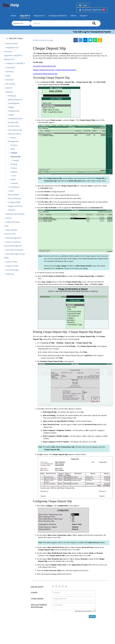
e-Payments (14, 187)
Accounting (10, 67)
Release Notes (12, 43)
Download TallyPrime (92, 10)
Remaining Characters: (85, 611)
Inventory (10, 71)
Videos (73, 16)
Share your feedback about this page (39, 606)
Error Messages (12, 270)
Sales (8, 76)
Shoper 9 (84, 16)
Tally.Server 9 (39, 16)
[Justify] (14, 39)
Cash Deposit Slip (15, 130)
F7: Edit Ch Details (49, 208)
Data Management (13, 238)
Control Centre (12, 262)
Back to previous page (43, 40)
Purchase (10, 80)
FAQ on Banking (14, 198)
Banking (9, 92)
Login (83, 5)
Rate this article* (37, 587)
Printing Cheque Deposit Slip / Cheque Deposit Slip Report (55, 70)
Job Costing (10, 84)
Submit (92, 616)
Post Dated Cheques (14, 179)
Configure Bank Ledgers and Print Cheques (15, 206)
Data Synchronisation (15, 250)
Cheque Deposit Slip (87, 120)
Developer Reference (58, 16)
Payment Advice (14, 134)
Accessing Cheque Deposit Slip (44, 66)
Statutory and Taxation (15, 214)
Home (13, 15)
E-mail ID (34, 593)
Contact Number (37, 599)
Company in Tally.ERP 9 (15, 63)
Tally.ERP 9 (25, 16)
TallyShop (10, 274)
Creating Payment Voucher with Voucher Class (15, 122)
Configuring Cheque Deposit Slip (45, 74)
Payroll (9, 218)
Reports (9, 88)
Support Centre (12, 266)
